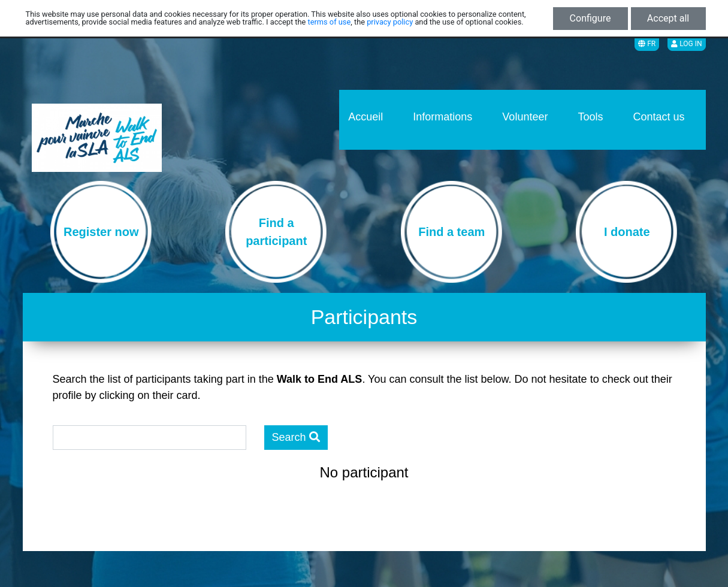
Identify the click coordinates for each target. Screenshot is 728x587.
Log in (686, 44)
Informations (442, 117)
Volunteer (525, 117)
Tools (590, 117)
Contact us (658, 117)
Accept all (668, 18)
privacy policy (390, 22)
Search (296, 437)
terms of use (330, 22)
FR (647, 44)
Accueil (365, 117)
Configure (590, 18)
